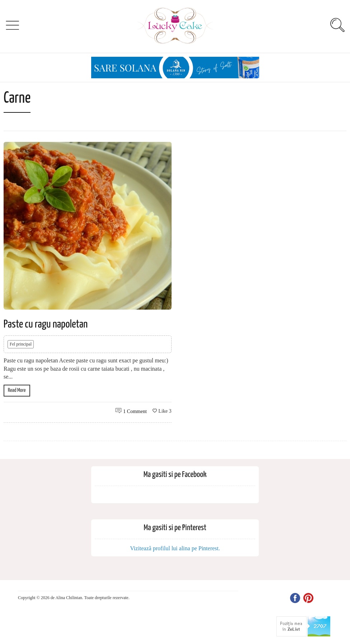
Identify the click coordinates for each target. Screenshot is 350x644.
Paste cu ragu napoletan (46, 324)
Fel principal (21, 344)
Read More (17, 390)
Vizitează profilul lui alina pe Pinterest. (175, 548)
